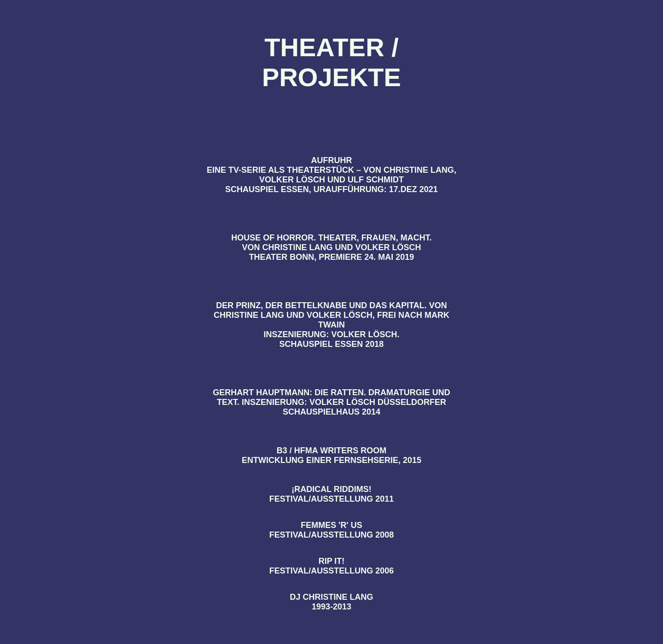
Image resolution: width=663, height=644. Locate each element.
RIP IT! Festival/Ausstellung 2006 (332, 566)
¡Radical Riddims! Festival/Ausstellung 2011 (332, 494)
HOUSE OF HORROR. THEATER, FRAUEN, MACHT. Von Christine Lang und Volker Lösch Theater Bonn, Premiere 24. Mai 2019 (331, 247)
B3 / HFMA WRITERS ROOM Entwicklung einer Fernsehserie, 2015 (331, 455)
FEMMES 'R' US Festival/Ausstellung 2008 (332, 530)
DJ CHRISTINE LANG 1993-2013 (331, 602)
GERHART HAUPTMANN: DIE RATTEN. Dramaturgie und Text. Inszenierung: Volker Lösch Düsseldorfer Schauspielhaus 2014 (331, 402)
